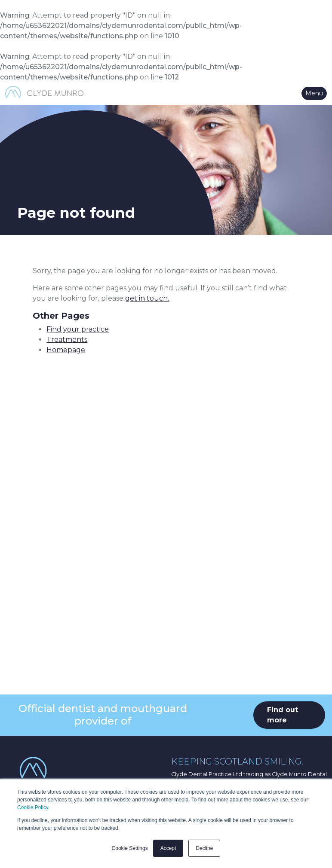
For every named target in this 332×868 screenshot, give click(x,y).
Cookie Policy (33, 807)
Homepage (66, 350)
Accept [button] (168, 848)
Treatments (67, 340)
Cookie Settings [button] (130, 848)
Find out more (283, 715)
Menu (314, 93)
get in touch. (147, 298)
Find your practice (78, 329)
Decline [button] (204, 848)
